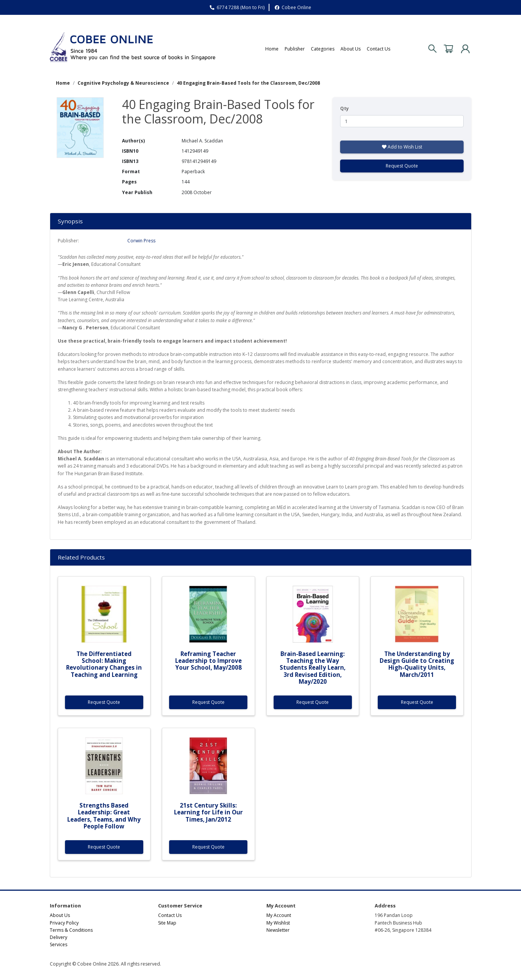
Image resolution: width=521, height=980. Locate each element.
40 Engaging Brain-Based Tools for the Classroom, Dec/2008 (248, 83)
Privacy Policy (64, 923)
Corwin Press (141, 241)
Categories (323, 49)
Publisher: (68, 241)
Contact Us (378, 49)
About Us (351, 49)
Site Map (167, 923)
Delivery (59, 937)
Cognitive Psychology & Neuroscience (123, 83)
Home (272, 49)
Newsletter (278, 930)
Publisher (295, 49)
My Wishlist (278, 923)
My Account (279, 915)
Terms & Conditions (71, 930)
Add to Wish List (402, 147)
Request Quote (402, 166)
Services (59, 944)
